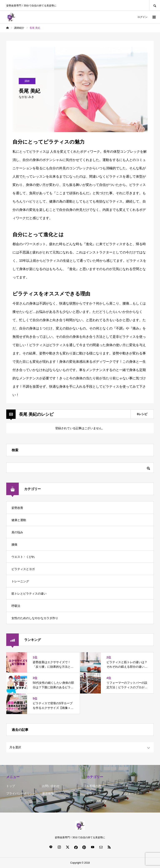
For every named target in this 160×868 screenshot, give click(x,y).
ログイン (142, 17)
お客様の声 (94, 786)
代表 (125, 786)
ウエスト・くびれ (23, 557)
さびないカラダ (97, 801)
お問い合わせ (51, 786)
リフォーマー (131, 793)
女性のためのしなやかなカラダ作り (35, 618)
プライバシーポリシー (21, 793)
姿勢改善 (17, 508)
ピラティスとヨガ (23, 569)
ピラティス (94, 793)
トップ (11, 786)
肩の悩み (17, 532)
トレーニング (20, 581)
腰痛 (14, 545)
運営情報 (48, 793)
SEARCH (155, 5)
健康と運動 (19, 520)
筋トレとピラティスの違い (29, 594)
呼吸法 (16, 606)
